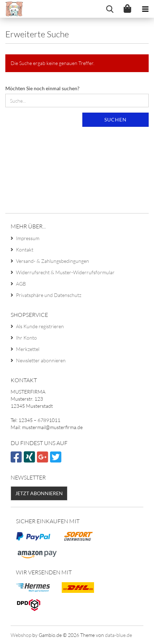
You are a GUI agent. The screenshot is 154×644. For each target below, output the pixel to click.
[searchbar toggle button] (110, 9)
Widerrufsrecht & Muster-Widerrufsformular (65, 272)
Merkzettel (28, 349)
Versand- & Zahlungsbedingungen (53, 261)
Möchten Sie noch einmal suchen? (42, 88)
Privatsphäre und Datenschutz (49, 295)
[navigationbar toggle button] (145, 9)
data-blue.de (119, 635)
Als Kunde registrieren (40, 326)
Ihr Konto (26, 338)
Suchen (115, 120)
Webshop (21, 635)
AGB (21, 284)
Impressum (28, 238)
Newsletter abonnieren (41, 360)
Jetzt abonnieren (39, 493)
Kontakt (25, 250)
